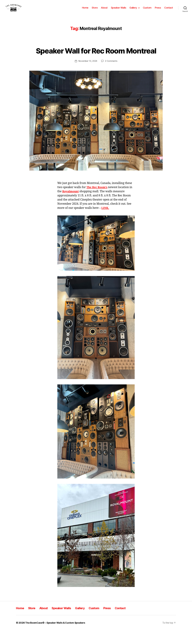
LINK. (105, 222)
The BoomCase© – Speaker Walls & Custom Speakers (56, 636)
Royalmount (71, 205)
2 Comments (111, 75)
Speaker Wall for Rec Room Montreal (96, 59)
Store (95, 10)
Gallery (133, 10)
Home (85, 10)
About (104, 10)
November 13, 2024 (88, 75)
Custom (147, 10)
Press (158, 10)
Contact (169, 10)
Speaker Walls (119, 10)
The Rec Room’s (97, 201)
